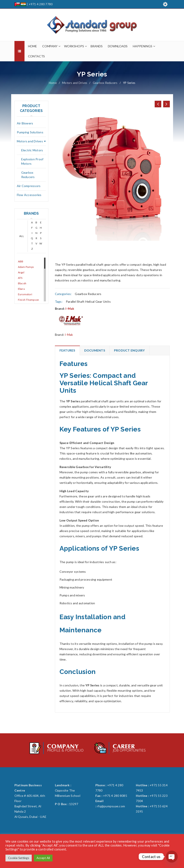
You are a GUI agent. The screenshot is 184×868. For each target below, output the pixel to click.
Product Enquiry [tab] (129, 350)
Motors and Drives (75, 83)
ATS (20, 278)
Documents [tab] (95, 350)
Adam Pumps (26, 267)
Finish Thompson (29, 300)
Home (53, 83)
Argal (21, 272)
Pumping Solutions (30, 132)
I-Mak (70, 308)
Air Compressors (29, 186)
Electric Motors (32, 150)
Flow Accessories (29, 195)
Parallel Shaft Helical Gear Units (88, 301)
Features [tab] (67, 350)
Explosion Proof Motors (32, 161)
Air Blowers (25, 123)
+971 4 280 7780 (41, 4)
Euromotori (25, 294)
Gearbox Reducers (105, 83)
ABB (21, 261)
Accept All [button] (43, 858)
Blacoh (22, 283)
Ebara (21, 289)
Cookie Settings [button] (19, 858)
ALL (22, 236)
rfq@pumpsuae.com (111, 806)
